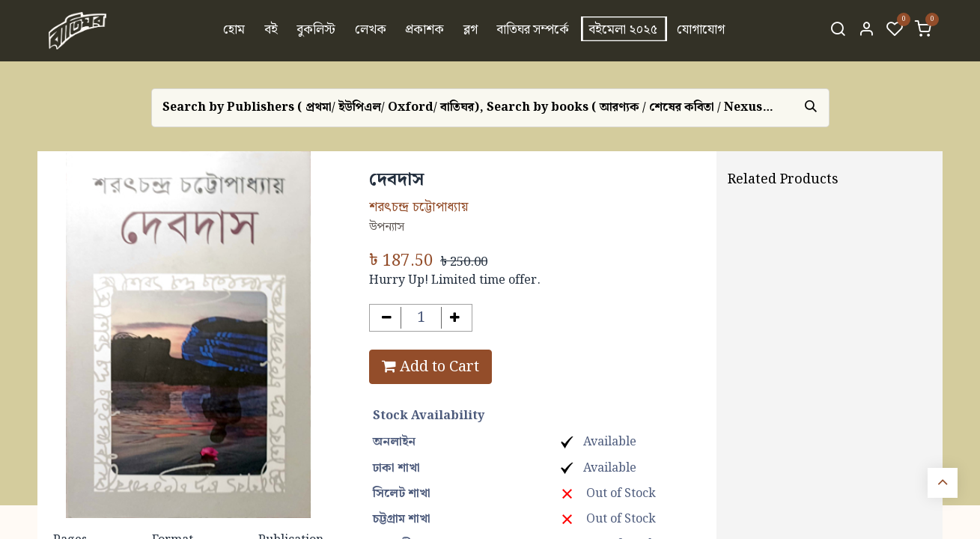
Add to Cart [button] (430, 367)
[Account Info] (866, 31)
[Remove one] (387, 318)
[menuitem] (234, 31)
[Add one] (456, 318)
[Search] (838, 31)
